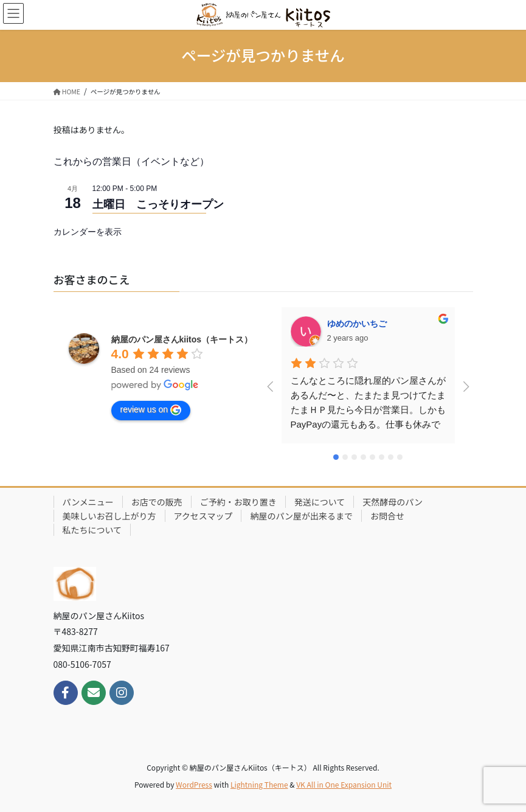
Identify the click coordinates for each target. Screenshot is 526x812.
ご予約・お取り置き (238, 502)
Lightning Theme (259, 784)
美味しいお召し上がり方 (109, 516)
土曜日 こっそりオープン (158, 204)
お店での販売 (157, 502)
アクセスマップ (203, 516)
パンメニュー (88, 502)
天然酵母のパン (393, 502)
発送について (320, 502)
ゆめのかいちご (357, 324)
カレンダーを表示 (88, 232)
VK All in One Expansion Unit (344, 784)
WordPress (194, 784)
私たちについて (92, 530)
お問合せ (387, 516)
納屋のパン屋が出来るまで (301, 516)
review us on (151, 410)
